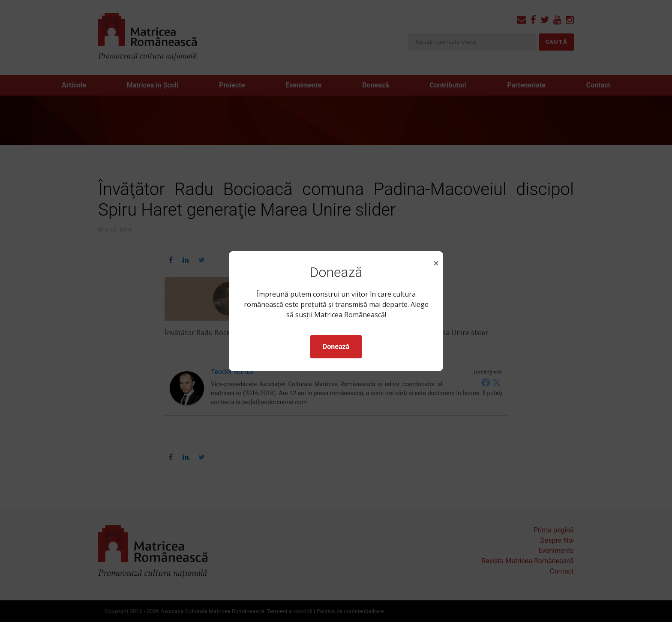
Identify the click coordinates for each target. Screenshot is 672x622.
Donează (336, 347)
